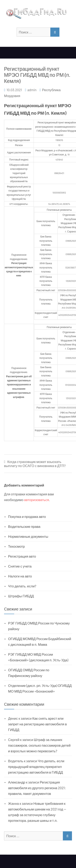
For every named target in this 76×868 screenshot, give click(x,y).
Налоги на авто (20, 576)
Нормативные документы (28, 536)
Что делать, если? (22, 586)
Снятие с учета (20, 566)
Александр (17, 782)
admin (32, 90)
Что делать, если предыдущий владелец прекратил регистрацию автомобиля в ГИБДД (36, 766)
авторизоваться (36, 500)
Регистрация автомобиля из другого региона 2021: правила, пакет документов (37, 788)
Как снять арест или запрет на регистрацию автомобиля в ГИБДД (37, 724)
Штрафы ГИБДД (21, 596)
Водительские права (24, 526)
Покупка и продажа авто (27, 516)
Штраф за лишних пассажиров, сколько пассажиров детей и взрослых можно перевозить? (39, 745)
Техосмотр (16, 546)
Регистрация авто (22, 556)
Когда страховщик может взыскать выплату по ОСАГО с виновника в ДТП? (35, 464)
